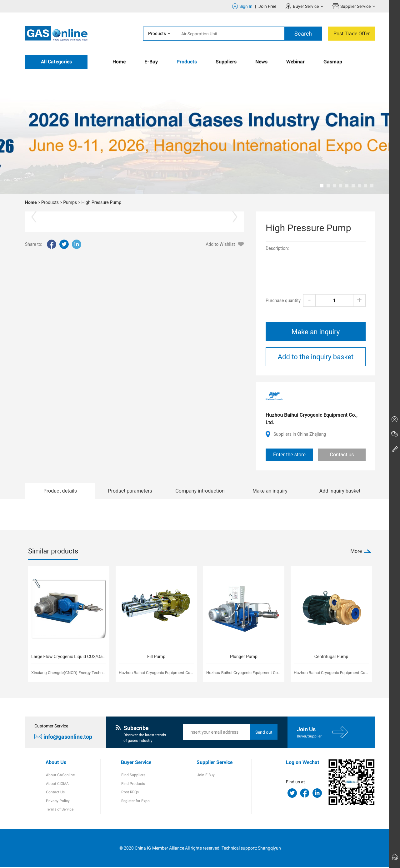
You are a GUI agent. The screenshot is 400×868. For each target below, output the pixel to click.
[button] (322, 186)
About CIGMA (57, 784)
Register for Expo (135, 802)
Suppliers (226, 62)
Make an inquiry (316, 332)
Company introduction (200, 491)
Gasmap (333, 62)
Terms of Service (59, 811)
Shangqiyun (269, 849)
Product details (60, 491)
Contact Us (55, 793)
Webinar (295, 62)
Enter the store (289, 455)
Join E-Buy (205, 776)
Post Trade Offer (352, 34)
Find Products (133, 784)
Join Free (267, 6)
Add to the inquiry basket (316, 357)
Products (157, 33)
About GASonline (60, 776)
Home (119, 62)
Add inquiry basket (340, 491)
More (356, 551)
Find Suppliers (133, 776)
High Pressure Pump (101, 202)
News (261, 62)
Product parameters (130, 491)
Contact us (342, 455)
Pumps (70, 202)
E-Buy (151, 62)
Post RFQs (130, 793)
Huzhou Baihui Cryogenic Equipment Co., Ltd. (312, 419)
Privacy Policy (57, 802)
